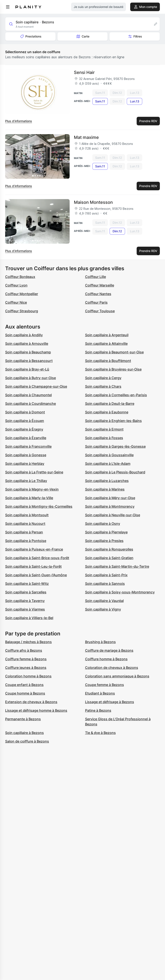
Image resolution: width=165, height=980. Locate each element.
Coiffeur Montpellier (22, 294)
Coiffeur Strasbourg (22, 311)
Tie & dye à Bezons (100, 733)
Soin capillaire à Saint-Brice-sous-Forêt (37, 558)
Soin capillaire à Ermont (104, 429)
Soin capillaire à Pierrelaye (106, 532)
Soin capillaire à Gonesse (26, 455)
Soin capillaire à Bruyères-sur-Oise (113, 369)
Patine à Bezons (98, 710)
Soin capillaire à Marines (105, 489)
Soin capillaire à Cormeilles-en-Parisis (116, 395)
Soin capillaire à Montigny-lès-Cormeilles (39, 506)
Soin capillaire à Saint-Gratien (109, 558)
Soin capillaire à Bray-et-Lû (27, 369)
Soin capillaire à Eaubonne (107, 412)
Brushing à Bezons (100, 642)
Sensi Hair (84, 72)
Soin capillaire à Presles (104, 541)
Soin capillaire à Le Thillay (26, 481)
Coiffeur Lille (95, 277)
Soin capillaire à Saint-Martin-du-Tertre (117, 566)
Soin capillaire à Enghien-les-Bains (113, 421)
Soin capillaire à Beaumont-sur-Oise (114, 352)
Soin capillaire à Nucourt (25, 524)
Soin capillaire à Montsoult (27, 515)
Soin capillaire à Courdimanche (31, 404)
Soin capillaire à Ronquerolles (109, 549)
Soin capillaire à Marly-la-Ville (29, 498)
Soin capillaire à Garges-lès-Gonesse (115, 446)
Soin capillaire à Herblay (25, 464)
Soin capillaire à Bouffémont (108, 361)
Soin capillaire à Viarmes (25, 609)
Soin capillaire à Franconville (28, 446)
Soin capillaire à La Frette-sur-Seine (34, 472)
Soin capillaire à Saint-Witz (27, 584)
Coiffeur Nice (16, 302)
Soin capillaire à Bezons (24, 733)
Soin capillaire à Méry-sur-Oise (110, 498)
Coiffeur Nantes (98, 294)
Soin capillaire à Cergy (103, 378)
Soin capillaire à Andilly (24, 335)
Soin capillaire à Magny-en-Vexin (32, 489)
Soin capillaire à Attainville (106, 344)
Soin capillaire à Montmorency (110, 506)
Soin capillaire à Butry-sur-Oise (31, 378)
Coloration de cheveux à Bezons (112, 668)
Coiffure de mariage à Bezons (109, 650)
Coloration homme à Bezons (28, 676)
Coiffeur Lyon (16, 285)
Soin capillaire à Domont (25, 412)
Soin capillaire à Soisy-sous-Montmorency (120, 592)
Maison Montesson (93, 202)
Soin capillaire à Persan (24, 532)
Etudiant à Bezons (100, 693)
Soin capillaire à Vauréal (104, 601)
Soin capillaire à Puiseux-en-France (34, 549)
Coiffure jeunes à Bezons (26, 668)
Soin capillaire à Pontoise (26, 541)
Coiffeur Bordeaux (20, 277)
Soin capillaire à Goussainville (109, 455)
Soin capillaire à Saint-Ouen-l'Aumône (36, 575)
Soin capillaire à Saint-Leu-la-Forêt (33, 566)
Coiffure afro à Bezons (24, 650)
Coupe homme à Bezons (25, 693)
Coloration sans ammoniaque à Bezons (117, 676)
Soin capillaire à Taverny (25, 601)
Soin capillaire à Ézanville (26, 438)
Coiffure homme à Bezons (106, 659)
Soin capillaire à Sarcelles (26, 592)
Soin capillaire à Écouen (25, 421)
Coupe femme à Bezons (105, 685)
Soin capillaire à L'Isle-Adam (108, 464)
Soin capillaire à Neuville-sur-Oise (113, 515)
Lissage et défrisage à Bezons (110, 702)
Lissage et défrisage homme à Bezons (36, 710)
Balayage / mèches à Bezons (28, 642)
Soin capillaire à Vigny (103, 609)
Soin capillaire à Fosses (104, 438)
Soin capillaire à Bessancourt (29, 361)
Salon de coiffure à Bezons (27, 741)
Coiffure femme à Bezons (26, 659)
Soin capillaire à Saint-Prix (106, 575)
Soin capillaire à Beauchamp (28, 352)
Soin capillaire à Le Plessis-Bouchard (115, 472)
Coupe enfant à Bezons (24, 685)
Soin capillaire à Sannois (105, 584)
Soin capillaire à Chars (103, 386)
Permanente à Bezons (23, 719)
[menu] (8, 7)
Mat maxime (86, 137)
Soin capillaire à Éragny (24, 429)
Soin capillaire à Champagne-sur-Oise (36, 386)
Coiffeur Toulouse (100, 311)
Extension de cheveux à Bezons (31, 702)
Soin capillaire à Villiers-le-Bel (29, 618)
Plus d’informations (19, 121)
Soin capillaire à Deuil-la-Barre (110, 404)
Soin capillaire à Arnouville (27, 344)
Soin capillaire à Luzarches (107, 481)
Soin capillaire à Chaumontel (28, 395)
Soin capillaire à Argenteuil (107, 335)
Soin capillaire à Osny (103, 524)
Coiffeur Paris (96, 302)
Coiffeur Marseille (100, 285)
